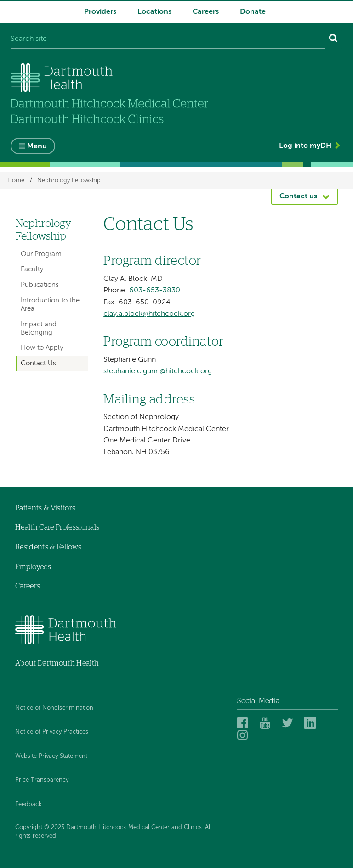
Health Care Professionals (57, 527)
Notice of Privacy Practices (52, 732)
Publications (40, 285)
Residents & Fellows (48, 547)
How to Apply (42, 348)
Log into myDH (305, 146)
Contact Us (38, 363)
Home (16, 180)
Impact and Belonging (39, 328)
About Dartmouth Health (57, 663)
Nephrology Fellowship (69, 180)
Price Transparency (42, 780)
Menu (37, 146)
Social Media (258, 701)
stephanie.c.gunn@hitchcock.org (158, 371)
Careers (206, 12)
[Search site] (168, 39)
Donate (253, 12)
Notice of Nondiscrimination (54, 708)
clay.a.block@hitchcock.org (149, 314)
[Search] (333, 39)
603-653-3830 (155, 291)
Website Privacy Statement (51, 756)
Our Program (41, 254)
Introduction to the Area (50, 305)
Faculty (32, 269)
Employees (33, 567)
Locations (154, 12)
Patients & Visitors (45, 508)
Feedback (28, 804)
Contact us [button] (298, 196)
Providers (100, 12)
